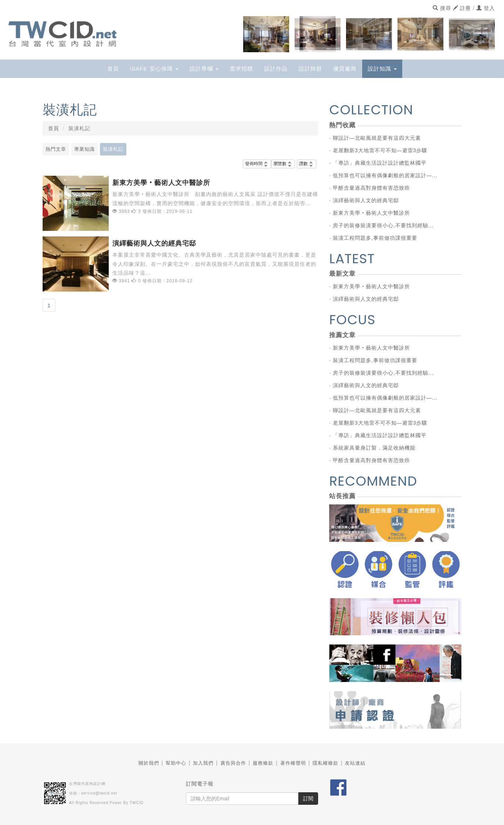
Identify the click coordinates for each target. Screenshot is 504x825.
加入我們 (203, 763)
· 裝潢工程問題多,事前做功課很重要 (373, 238)
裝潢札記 (113, 149)
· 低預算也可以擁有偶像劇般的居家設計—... (383, 175)
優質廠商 (345, 69)
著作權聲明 (293, 763)
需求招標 (241, 69)
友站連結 (355, 763)
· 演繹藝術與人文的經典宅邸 (364, 200)
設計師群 (310, 69)
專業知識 (84, 149)
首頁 (113, 69)
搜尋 (442, 8)
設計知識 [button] (382, 69)
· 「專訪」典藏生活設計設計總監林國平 (378, 163)
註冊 (462, 8)
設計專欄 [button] (204, 69)
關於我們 (149, 763)
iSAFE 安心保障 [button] (154, 69)
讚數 (307, 164)
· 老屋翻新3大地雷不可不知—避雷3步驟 (378, 150)
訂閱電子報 (200, 784)
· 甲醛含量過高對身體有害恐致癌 (370, 188)
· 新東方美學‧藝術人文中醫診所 (370, 213)
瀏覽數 (283, 164)
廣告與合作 (233, 763)
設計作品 (276, 69)
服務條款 (263, 763)
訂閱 (308, 799)
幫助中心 (176, 763)
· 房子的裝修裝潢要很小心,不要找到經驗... (381, 225)
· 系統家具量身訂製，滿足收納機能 (372, 448)
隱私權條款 (325, 763)
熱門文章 (56, 149)
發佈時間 (257, 164)
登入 (486, 8)
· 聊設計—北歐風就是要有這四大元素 (375, 138)
